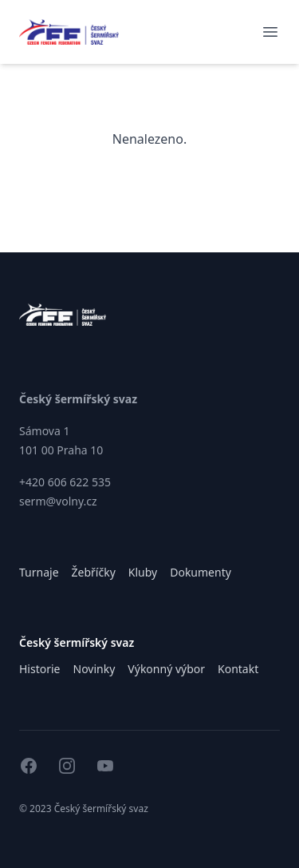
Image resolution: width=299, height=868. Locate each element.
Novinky (94, 669)
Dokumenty (201, 572)
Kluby (143, 572)
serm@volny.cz (58, 501)
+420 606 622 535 (65, 482)
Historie (40, 669)
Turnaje (39, 572)
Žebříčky (94, 572)
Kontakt (238, 669)
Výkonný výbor (166, 669)
